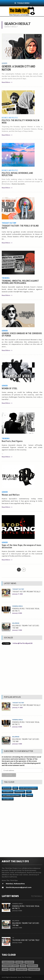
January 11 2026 (17, 594)
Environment (20, 792)
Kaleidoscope (33, 966)
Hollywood (29, 962)
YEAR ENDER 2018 (8, 799)
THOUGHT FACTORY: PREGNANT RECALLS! (26, 591)
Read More (7, 82)
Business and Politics (10, 118)
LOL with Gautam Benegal (28, 788)
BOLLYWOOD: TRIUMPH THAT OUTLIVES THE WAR (26, 627)
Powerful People (17, 606)
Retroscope (7, 788)
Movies (23, 966)
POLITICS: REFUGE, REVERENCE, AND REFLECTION (17, 174)
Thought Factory (9, 223)
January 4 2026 (17, 942)
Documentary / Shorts (10, 966)
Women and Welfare (11, 495)
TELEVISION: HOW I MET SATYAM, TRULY (26, 940)
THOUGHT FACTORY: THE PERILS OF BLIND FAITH (20, 227)
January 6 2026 (17, 613)
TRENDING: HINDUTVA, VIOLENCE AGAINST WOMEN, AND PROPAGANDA (20, 282)
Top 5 (29, 792)
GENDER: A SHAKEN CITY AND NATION (18, 68)
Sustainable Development (11, 795)
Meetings (19, 962)
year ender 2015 (34, 969)
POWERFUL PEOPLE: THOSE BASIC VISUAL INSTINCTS (26, 610)
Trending (6, 278)
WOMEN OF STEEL (10, 388)
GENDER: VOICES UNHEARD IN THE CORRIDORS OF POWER (22, 334)
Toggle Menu (22, 3)
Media (15, 788)
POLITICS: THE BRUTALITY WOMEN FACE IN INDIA (21, 121)
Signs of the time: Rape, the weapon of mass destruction (21, 546)
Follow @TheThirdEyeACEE (23, 643)
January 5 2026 (17, 630)
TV (24, 795)
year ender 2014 (8, 792)
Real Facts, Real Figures (12, 441)
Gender (4, 63)
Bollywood (16, 623)
